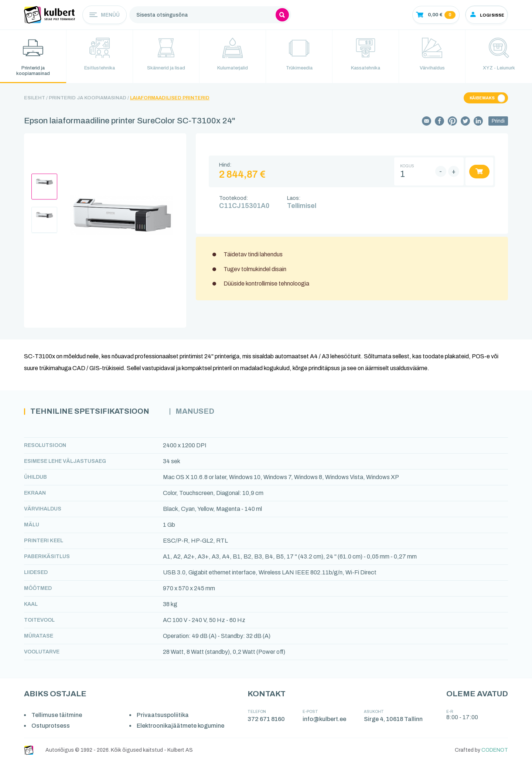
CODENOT (495, 753)
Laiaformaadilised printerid (170, 100)
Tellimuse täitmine (57, 718)
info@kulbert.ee (325, 722)
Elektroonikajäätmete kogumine (182, 729)
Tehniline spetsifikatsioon (96, 414)
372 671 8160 (267, 722)
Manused (209, 414)
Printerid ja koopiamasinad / (89, 100)
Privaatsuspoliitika (164, 718)
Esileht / (36, 100)
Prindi (498, 123)
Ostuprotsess (51, 729)
